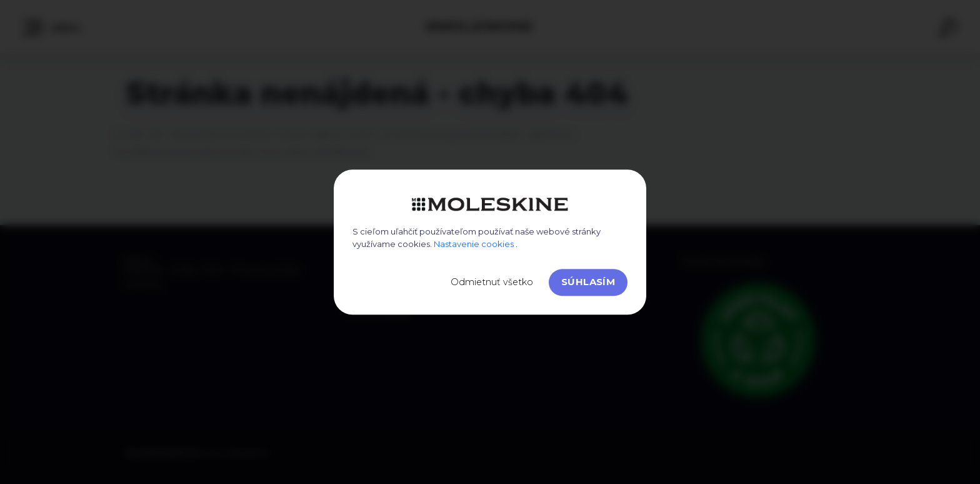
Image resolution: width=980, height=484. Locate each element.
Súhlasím (588, 282)
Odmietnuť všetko (492, 282)
